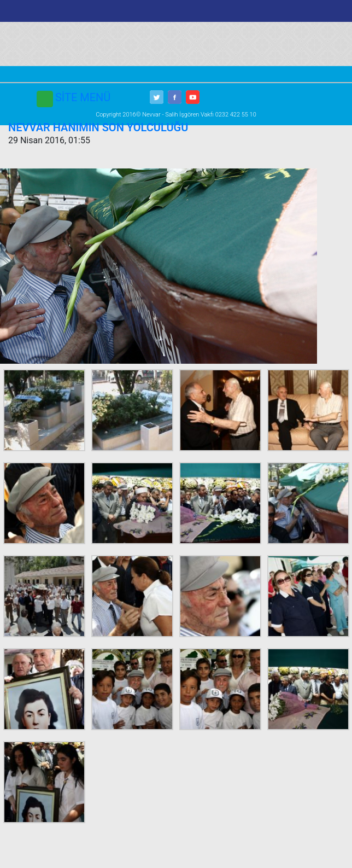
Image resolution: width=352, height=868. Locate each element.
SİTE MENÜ (83, 97)
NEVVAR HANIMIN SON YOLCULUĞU (98, 127)
